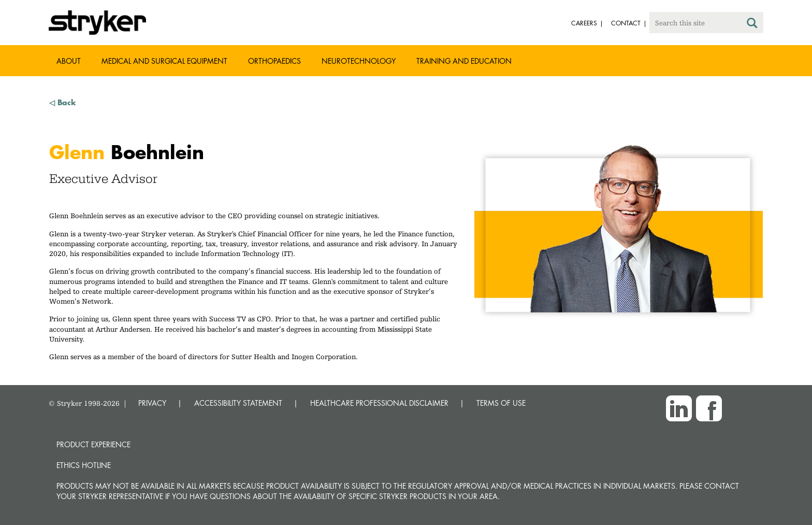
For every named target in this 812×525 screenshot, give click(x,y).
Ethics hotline (84, 465)
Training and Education (464, 61)
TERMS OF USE (501, 403)
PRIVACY (152, 403)
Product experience (93, 444)
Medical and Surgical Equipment (164, 61)
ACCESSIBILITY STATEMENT (238, 403)
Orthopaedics (274, 61)
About (69, 61)
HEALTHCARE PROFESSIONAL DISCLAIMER (379, 403)
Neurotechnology (359, 61)
